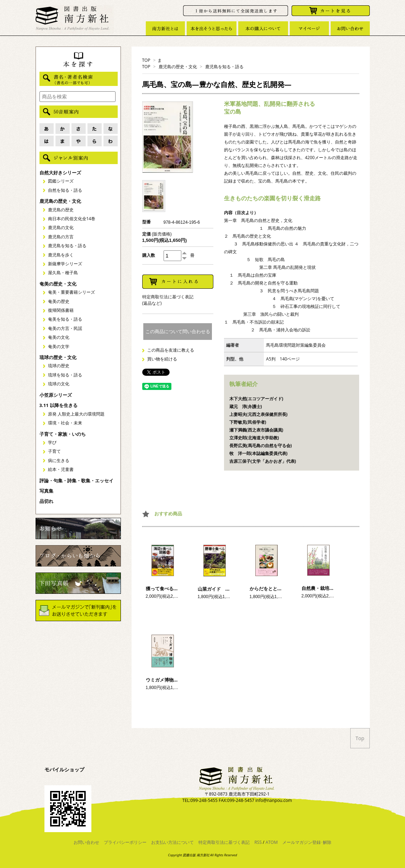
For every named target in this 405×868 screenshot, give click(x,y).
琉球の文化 (59, 384)
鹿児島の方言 (61, 237)
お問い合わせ (86, 842)
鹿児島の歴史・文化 (178, 67)
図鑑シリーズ (61, 181)
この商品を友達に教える (171, 350)
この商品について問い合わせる (178, 332)
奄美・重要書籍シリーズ (71, 292)
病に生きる (59, 460)
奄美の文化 (59, 337)
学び (52, 442)
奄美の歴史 (59, 301)
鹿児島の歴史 (61, 210)
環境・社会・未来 (65, 423)
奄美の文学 (59, 346)
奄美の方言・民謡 (65, 328)
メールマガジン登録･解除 (307, 842)
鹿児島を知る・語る (224, 67)
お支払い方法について (172, 842)
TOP (146, 60)
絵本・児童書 (61, 469)
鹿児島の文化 (61, 227)
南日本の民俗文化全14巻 (72, 219)
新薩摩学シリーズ (65, 264)
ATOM (272, 842)
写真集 (46, 491)
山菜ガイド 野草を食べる (225, 589)
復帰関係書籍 (61, 310)
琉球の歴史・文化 (58, 357)
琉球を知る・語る (65, 375)
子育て (54, 451)
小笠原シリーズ (56, 395)
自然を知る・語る (65, 190)
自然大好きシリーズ (60, 173)
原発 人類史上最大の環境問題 (76, 414)
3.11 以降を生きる (58, 405)
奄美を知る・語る (65, 319)
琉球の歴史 (59, 366)
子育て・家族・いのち (63, 434)
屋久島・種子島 (63, 273)
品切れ (46, 501)
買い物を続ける (162, 359)
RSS (258, 842)
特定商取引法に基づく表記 (224, 842)
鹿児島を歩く (61, 255)
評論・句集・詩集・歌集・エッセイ (76, 481)
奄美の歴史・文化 (58, 284)
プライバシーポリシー (125, 842)
